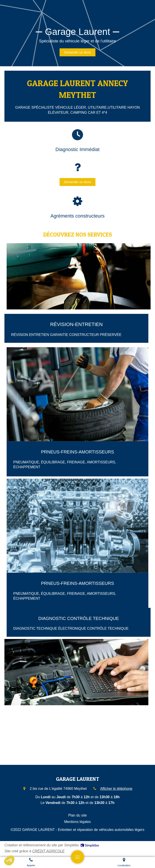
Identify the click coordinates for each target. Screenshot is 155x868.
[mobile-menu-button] (77, 857)
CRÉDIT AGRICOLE (48, 851)
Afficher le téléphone (116, 789)
